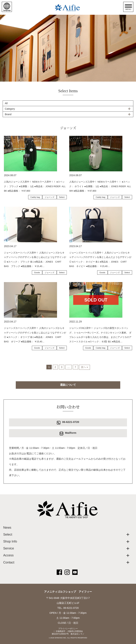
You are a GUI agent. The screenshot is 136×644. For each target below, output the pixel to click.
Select (62, 197)
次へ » (84, 367)
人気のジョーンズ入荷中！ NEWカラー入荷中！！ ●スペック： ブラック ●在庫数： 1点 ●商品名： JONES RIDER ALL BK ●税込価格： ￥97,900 (35, 186)
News (7, 528)
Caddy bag (35, 197)
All (6, 103)
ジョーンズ (49, 197)
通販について (68, 385)
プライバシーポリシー (68, 629)
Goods (37, 272)
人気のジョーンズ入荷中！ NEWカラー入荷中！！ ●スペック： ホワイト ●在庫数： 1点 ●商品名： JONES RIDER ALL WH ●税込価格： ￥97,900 (100, 186)
